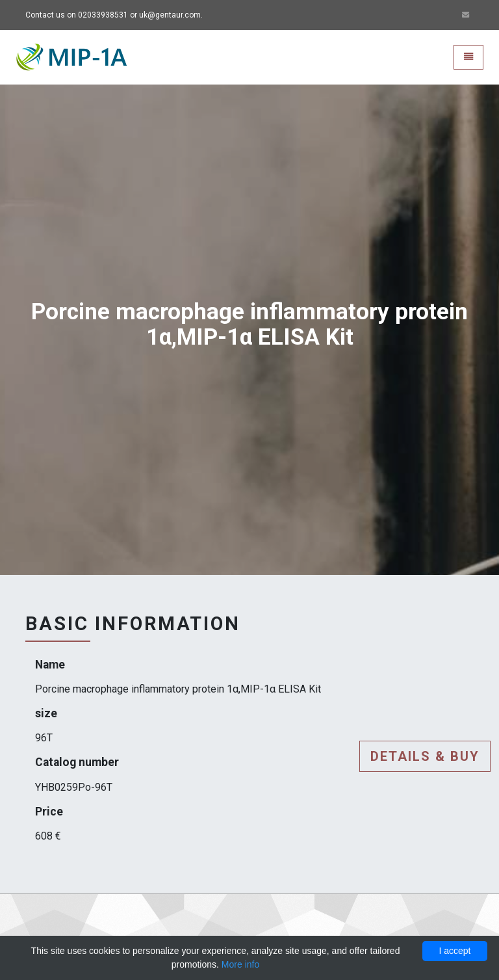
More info (240, 964)
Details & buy (425, 756)
